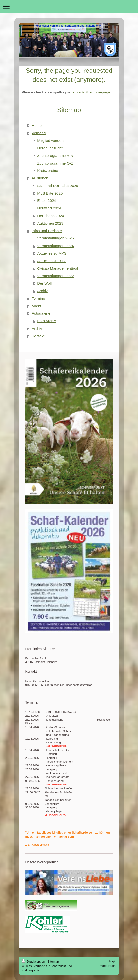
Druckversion (34, 962)
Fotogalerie (41, 313)
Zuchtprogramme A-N (55, 156)
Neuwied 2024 (49, 208)
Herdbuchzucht (50, 148)
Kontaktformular (82, 685)
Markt (36, 306)
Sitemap (53, 962)
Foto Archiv (47, 321)
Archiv (42, 291)
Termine (38, 298)
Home (37, 126)
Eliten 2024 (47, 201)
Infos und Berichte (47, 231)
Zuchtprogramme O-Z (55, 163)
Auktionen (40, 178)
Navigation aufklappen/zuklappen (69, 6)
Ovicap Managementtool (58, 268)
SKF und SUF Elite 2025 (58, 186)
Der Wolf (45, 283)
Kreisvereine (48, 170)
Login (113, 961)
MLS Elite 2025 (50, 193)
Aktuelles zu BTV (51, 261)
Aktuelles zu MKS (52, 253)
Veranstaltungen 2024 (55, 246)
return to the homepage (91, 92)
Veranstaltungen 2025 (55, 238)
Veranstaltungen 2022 (55, 276)
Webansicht (108, 966)
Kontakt (38, 336)
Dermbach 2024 (51, 216)
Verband (39, 133)
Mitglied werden (50, 140)
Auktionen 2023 (50, 223)
